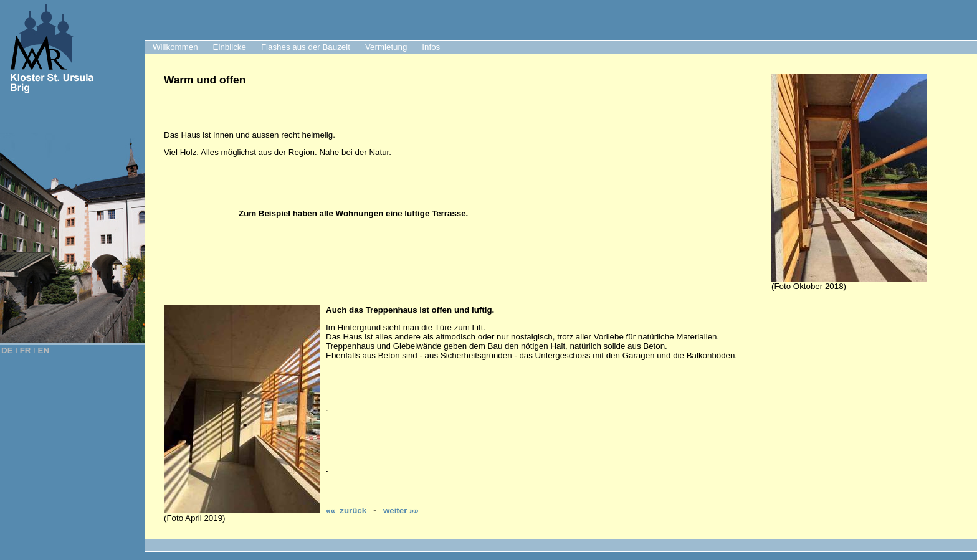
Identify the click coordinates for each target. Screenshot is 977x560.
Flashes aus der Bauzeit (306, 47)
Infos (431, 47)
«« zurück (346, 510)
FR (26, 350)
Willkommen (175, 47)
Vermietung (386, 47)
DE (7, 350)
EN (44, 350)
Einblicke (230, 47)
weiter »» (401, 510)
